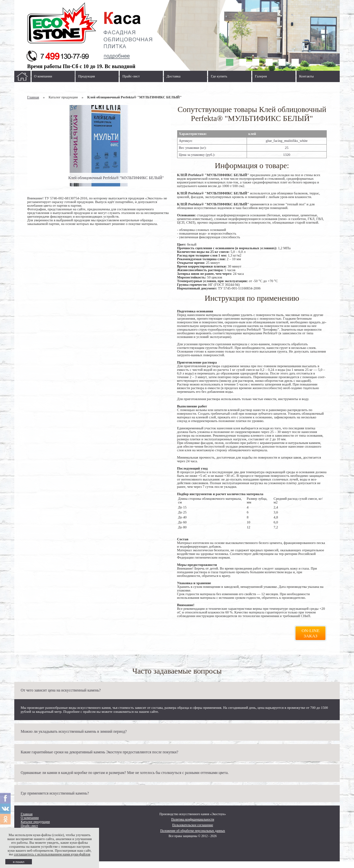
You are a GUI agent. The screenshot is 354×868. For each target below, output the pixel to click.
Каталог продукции (35, 822)
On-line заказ (310, 633)
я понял (19, 862)
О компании (43, 76)
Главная (33, 97)
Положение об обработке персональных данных (193, 831)
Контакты (306, 76)
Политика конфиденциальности (193, 819)
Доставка (174, 76)
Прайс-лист (131, 76)
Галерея (261, 76)
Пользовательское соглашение (193, 825)
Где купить (219, 76)
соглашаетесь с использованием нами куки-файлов (52, 854)
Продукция (86, 76)
